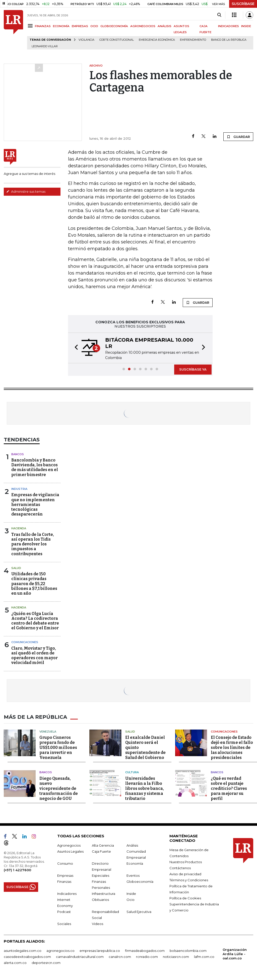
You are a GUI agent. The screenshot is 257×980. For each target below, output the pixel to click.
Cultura (132, 772)
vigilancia (86, 40)
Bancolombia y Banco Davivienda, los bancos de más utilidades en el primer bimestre (35, 467)
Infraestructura (104, 894)
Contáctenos (180, 868)
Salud (16, 568)
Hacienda (19, 528)
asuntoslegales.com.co (23, 951)
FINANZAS (43, 26)
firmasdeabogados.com (145, 951)
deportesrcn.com (46, 963)
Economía (135, 863)
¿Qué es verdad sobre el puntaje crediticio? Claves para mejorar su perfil (229, 788)
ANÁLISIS (165, 26)
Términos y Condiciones (189, 880)
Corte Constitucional (117, 40)
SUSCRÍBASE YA (193, 369)
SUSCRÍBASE (243, 4)
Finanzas (64, 882)
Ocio (131, 900)
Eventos (133, 875)
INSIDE (246, 26)
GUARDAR (238, 137)
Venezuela (48, 732)
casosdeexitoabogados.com (27, 957)
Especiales (101, 875)
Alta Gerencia (103, 845)
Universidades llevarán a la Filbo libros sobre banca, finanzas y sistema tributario (145, 788)
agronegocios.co (60, 951)
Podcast (64, 912)
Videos (98, 924)
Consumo (65, 863)
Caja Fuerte (101, 851)
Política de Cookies (185, 898)
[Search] (219, 15)
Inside (131, 894)
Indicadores (67, 894)
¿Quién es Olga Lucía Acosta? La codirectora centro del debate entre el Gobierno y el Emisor (35, 621)
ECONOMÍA (61, 26)
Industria (19, 489)
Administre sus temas (26, 191)
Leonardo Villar (45, 46)
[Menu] (31, 26)
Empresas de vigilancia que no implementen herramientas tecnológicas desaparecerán (35, 504)
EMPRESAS (80, 26)
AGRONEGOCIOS (143, 26)
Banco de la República (229, 40)
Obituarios (100, 900)
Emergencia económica (157, 40)
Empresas (65, 875)
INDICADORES (229, 26)
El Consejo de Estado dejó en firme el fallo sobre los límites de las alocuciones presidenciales (232, 747)
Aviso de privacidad (185, 874)
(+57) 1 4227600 (17, 870)
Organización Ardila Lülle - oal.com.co (235, 954)
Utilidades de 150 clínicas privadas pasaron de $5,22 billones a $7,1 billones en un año (34, 584)
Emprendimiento (193, 40)
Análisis (132, 845)
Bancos (18, 454)
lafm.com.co (204, 957)
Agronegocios (69, 845)
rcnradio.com (147, 957)
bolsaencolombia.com (188, 951)
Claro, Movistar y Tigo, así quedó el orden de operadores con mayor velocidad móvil (35, 656)
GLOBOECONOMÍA (114, 26)
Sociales (64, 924)
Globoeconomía (140, 882)
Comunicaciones (25, 642)
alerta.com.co (15, 963)
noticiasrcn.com (176, 957)
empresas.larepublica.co (100, 951)
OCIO (94, 26)
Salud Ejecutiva (139, 912)
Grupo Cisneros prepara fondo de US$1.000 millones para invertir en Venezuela (58, 747)
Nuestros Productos (186, 862)
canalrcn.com (120, 957)
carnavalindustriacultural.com (80, 957)
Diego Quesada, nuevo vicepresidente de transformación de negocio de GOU (59, 788)
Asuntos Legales (70, 851)
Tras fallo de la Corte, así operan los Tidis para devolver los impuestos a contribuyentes (33, 544)
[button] (75, 348)
